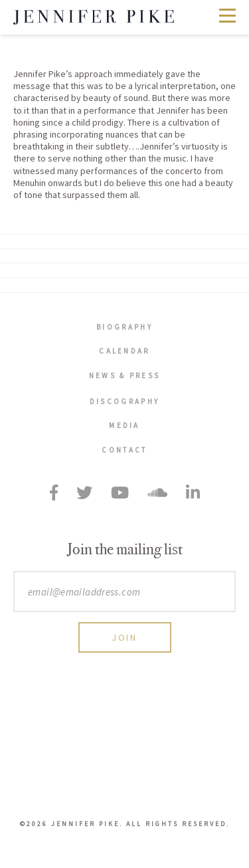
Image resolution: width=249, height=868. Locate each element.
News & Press (125, 376)
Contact (124, 450)
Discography (124, 401)
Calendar (124, 351)
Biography (124, 327)
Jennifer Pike (94, 17)
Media (124, 425)
